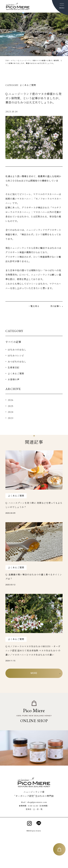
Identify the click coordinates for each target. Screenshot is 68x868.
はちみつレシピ (16, 355)
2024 (11, 412)
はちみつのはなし (17, 350)
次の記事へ (56, 306)
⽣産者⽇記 (14, 367)
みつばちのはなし (17, 361)
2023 (11, 418)
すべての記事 (13, 342)
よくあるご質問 (16, 373)
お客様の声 (14, 379)
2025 (11, 406)
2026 (11, 400)
